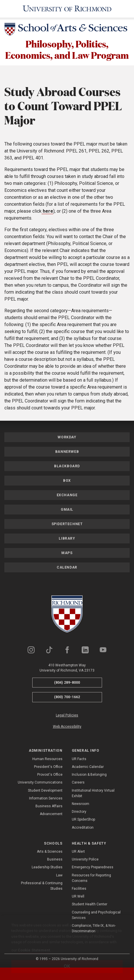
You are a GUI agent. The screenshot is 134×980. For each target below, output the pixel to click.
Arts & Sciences (50, 852)
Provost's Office (50, 775)
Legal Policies (67, 715)
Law (59, 875)
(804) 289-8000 (67, 682)
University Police (85, 859)
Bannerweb (67, 452)
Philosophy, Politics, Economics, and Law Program (67, 49)
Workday (67, 437)
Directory (79, 812)
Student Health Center (90, 904)
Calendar (67, 567)
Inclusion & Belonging (89, 775)
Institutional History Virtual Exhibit (93, 793)
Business (55, 859)
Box (67, 481)
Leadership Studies (47, 867)
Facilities (79, 889)
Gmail (67, 510)
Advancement (51, 814)
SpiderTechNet (67, 524)
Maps (67, 553)
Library (67, 538)
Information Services (46, 798)
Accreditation (83, 828)
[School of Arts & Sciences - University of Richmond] (67, 30)
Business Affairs (49, 806)
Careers (78, 782)
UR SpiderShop (83, 819)
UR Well (78, 896)
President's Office (48, 767)
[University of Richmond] (67, 9)
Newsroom (81, 804)
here (47, 211)
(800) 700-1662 (67, 697)
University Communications (40, 782)
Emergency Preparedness (93, 867)
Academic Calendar (88, 767)
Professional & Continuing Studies (42, 886)
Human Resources (47, 759)
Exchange (67, 495)
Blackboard (67, 466)
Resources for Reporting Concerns (91, 878)
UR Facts (79, 759)
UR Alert (78, 852)
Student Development (45, 790)
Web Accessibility (67, 727)
